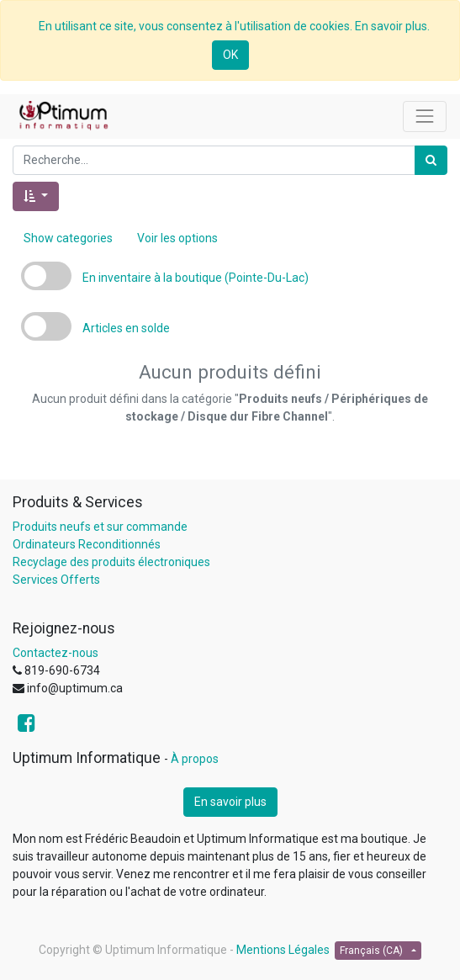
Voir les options (177, 238)
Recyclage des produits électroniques (111, 562)
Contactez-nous (56, 653)
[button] (36, 196)
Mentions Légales (283, 950)
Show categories (68, 238)
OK (230, 55)
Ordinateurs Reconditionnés (87, 544)
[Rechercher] (431, 160)
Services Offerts (56, 580)
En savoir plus (230, 802)
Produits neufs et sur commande (100, 527)
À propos (195, 759)
